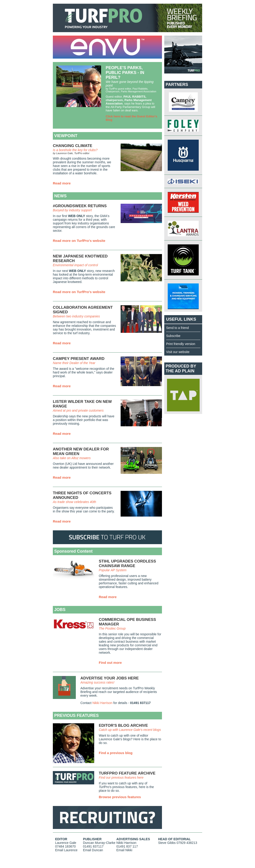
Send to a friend (177, 328)
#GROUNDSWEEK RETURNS (80, 206)
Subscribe (173, 336)
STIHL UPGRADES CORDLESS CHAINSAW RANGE (127, 564)
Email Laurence (66, 850)
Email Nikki (124, 850)
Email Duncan (93, 850)
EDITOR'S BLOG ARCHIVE (123, 725)
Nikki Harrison (102, 703)
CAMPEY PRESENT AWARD (79, 359)
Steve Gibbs (167, 843)
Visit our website (178, 352)
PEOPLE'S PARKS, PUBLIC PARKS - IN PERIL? (125, 73)
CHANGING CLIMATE (73, 146)
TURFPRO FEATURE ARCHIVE (127, 773)
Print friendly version (181, 344)
